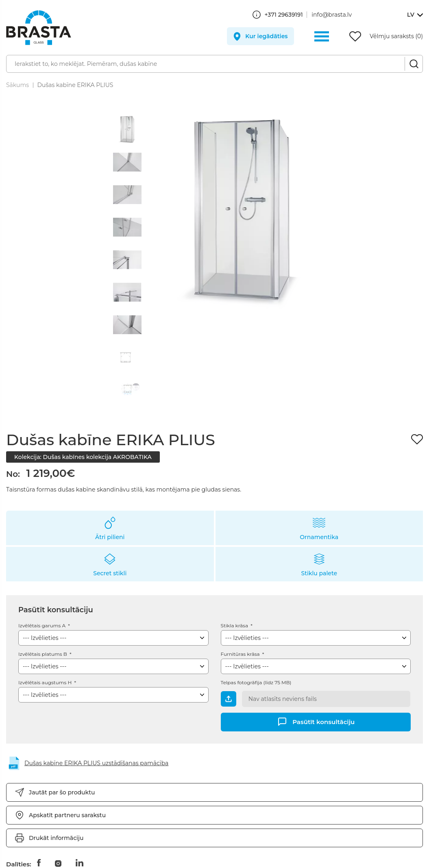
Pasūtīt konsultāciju (323, 721)
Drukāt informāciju (56, 838)
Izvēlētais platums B (43, 654)
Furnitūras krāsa (241, 654)
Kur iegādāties (266, 36)
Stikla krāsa (235, 625)
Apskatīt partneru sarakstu (67, 815)
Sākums (17, 85)
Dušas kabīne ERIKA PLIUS (75, 85)
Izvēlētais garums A (42, 625)
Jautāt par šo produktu (62, 792)
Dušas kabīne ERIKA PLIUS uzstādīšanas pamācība (96, 763)
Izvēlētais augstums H (46, 682)
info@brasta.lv (332, 15)
